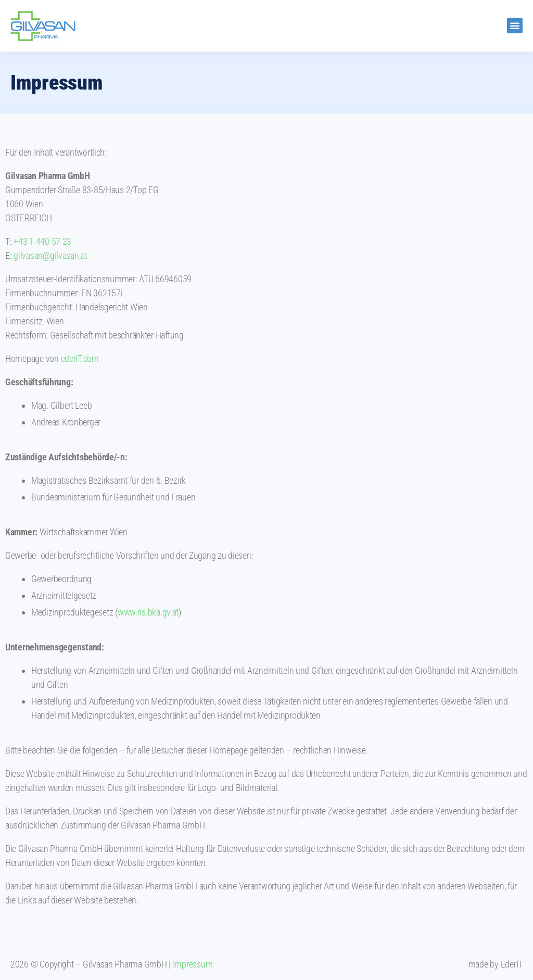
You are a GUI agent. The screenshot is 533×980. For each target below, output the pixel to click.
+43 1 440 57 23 (42, 241)
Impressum (193, 964)
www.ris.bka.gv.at (148, 612)
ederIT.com (80, 359)
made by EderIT (496, 964)
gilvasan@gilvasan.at (50, 255)
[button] (515, 26)
